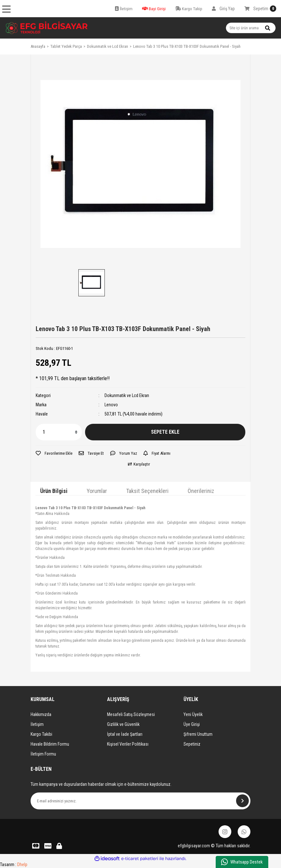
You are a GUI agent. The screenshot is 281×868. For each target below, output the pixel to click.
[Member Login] (223, 9)
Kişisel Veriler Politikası (128, 744)
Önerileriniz (201, 491)
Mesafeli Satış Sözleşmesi (131, 714)
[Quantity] (59, 432)
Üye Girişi (192, 724)
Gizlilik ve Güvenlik (123, 724)
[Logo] (47, 28)
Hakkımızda (41, 714)
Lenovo (111, 405)
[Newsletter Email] (140, 801)
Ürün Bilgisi (54, 491)
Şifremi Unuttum (198, 734)
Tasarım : (14, 864)
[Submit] (242, 801)
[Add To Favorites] (54, 453)
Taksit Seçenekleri (147, 491)
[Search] (251, 28)
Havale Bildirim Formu (50, 744)
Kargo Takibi (41, 734)
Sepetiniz (192, 744)
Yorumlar (97, 491)
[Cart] (260, 9)
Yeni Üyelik (193, 714)
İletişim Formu (43, 754)
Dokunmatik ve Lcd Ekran (127, 395)
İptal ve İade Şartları (125, 734)
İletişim (37, 724)
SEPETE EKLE (165, 432)
